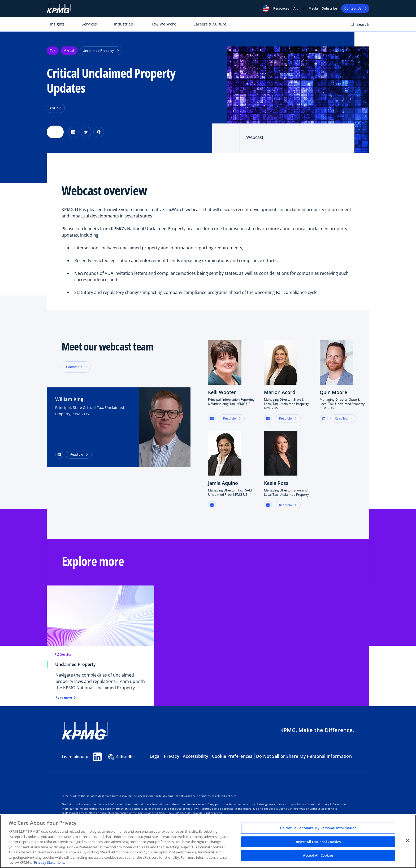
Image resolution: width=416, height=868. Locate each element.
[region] (208, 841)
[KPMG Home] (59, 9)
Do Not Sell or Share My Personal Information (304, 756)
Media (313, 8)
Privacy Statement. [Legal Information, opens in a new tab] (49, 862)
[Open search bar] (360, 25)
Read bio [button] (77, 454)
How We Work (163, 24)
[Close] (408, 841)
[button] (266, 8)
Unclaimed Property (101, 51)
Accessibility (196, 756)
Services (89, 24)
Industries (124, 24)
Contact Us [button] (74, 367)
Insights (57, 24)
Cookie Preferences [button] (232, 756)
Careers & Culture (210, 24)
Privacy (172, 756)
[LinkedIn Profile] (59, 455)
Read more (66, 698)
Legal (155, 756)
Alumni (299, 8)
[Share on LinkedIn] (73, 132)
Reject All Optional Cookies (318, 842)
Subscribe (330, 8)
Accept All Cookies (318, 856)
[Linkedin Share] (97, 757)
